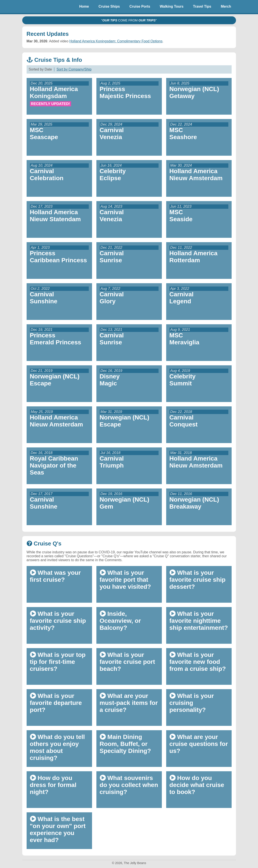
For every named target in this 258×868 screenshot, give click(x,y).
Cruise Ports (140, 6)
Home (84, 6)
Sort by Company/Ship (74, 69)
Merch (226, 6)
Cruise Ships (109, 6)
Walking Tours (172, 6)
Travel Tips (202, 6)
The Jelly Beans (33, 7)
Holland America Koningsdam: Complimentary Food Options (116, 41)
